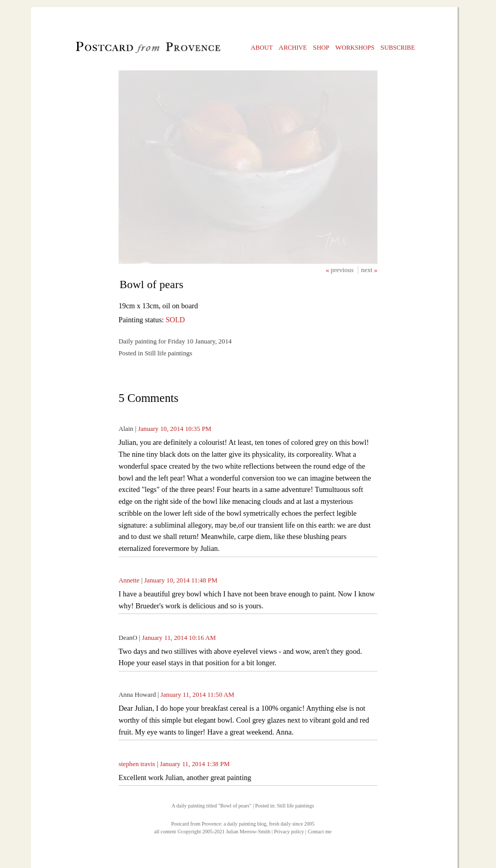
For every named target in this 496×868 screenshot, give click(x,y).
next (367, 270)
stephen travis (137, 764)
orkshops (355, 47)
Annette (129, 580)
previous (343, 270)
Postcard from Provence (196, 824)
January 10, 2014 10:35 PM (174, 429)
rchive (293, 47)
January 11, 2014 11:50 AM (197, 695)
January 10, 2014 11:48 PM (180, 580)
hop (321, 47)
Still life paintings (296, 806)
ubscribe (398, 47)
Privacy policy (289, 832)
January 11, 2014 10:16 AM (179, 638)
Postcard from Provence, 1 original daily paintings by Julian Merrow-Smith (131, 50)
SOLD (175, 320)
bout (262, 47)
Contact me (319, 832)
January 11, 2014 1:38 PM (195, 764)
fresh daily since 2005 (291, 824)
